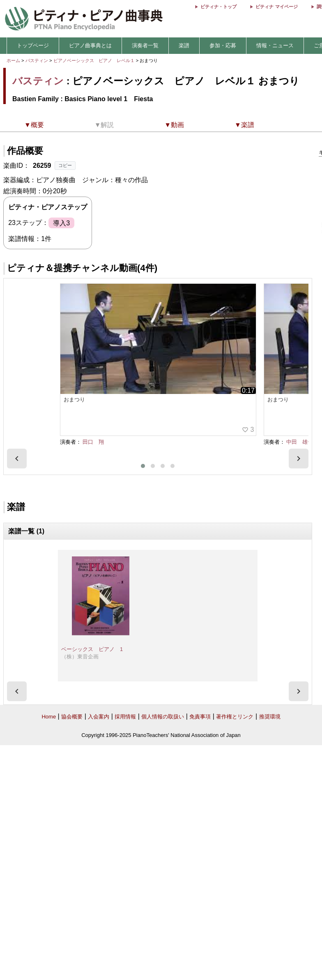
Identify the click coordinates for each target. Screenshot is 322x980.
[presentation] (17, 459)
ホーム (13, 60)
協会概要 (72, 717)
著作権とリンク (235, 717)
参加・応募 (223, 45)
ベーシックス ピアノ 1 (92, 649)
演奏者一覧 (145, 45)
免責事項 (200, 717)
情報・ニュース (275, 45)
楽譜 (184, 45)
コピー (65, 165)
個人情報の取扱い (163, 717)
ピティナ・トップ (218, 7)
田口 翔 (93, 442)
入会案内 (99, 717)
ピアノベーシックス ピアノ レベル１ (95, 60)
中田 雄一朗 (302, 442)
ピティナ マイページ (276, 7)
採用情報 (125, 717)
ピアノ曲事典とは (90, 45)
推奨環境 (270, 717)
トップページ (33, 45)
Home (49, 717)
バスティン (37, 60)
